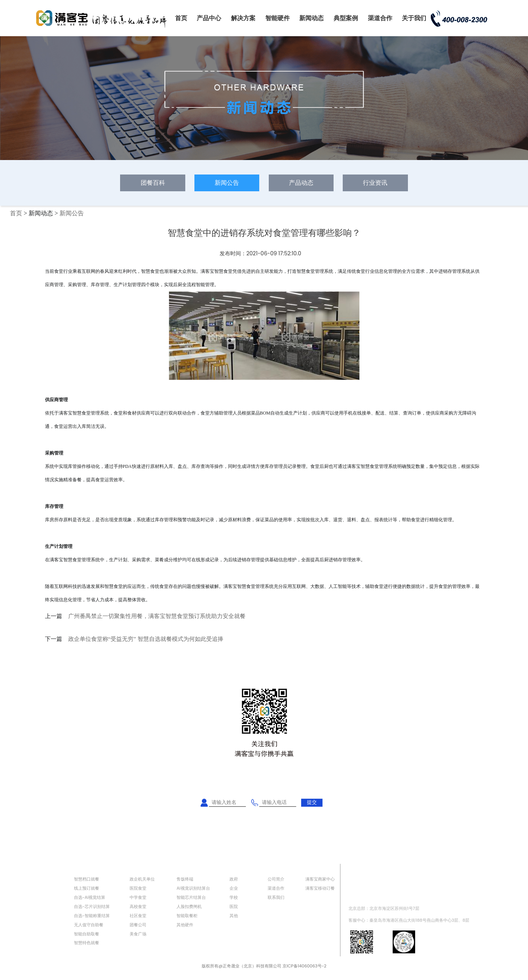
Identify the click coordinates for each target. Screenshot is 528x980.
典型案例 (346, 18)
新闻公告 (227, 183)
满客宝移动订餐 (320, 888)
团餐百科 (153, 183)
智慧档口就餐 (87, 879)
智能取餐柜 (187, 916)
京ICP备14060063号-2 (304, 966)
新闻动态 (311, 18)
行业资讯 (375, 183)
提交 (312, 802)
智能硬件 (278, 18)
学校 (234, 897)
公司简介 (276, 879)
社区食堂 (138, 916)
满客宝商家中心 (320, 879)
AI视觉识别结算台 (193, 888)
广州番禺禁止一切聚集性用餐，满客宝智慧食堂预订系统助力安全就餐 (157, 616)
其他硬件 (185, 925)
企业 (234, 888)
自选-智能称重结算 (92, 916)
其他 (234, 916)
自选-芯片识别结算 (92, 906)
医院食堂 (138, 888)
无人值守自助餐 (89, 925)
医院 (234, 906)
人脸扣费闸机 (189, 906)
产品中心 (209, 18)
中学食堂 (138, 897)
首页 (181, 18)
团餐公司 (138, 925)
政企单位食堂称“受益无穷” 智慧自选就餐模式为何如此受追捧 (146, 639)
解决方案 (243, 18)
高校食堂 (138, 906)
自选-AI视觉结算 (90, 897)
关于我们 (414, 18)
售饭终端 (185, 879)
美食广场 (138, 934)
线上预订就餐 (87, 888)
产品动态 (301, 183)
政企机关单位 (142, 879)
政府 (234, 879)
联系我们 (276, 897)
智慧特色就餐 (87, 943)
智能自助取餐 (87, 934)
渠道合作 (380, 18)
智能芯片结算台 (191, 897)
